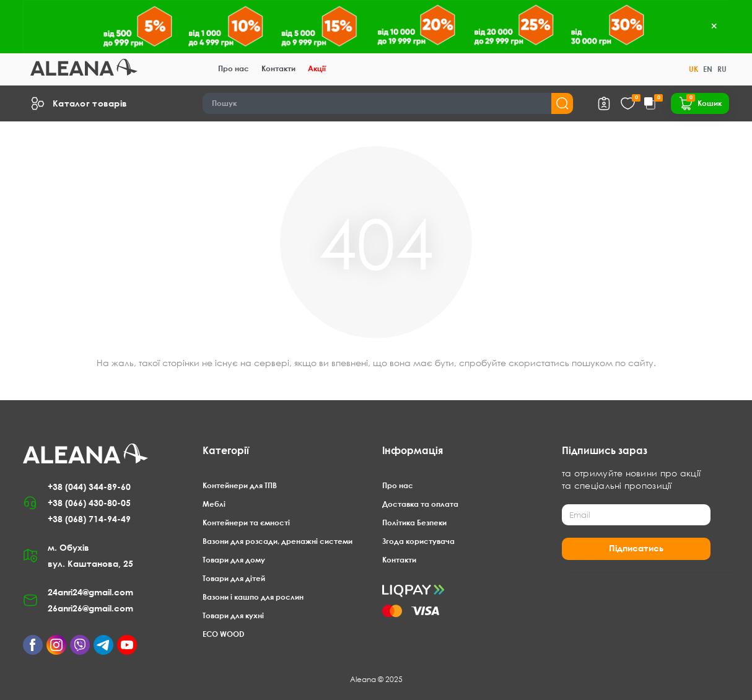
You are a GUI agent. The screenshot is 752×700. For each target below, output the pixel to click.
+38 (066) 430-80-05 (89, 503)
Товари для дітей (234, 578)
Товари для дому (234, 560)
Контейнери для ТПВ (240, 485)
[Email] (636, 515)
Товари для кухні (233, 615)
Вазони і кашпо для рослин (253, 597)
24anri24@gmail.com (90, 592)
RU (722, 69)
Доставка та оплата (420, 504)
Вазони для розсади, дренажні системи (278, 541)
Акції (317, 68)
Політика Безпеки (414, 523)
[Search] (388, 103)
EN (708, 69)
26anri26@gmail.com (90, 608)
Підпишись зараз (605, 450)
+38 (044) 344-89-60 (89, 487)
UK (693, 69)
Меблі (214, 504)
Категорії (226, 450)
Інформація (413, 450)
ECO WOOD (223, 634)
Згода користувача (418, 541)
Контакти (278, 68)
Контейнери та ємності (246, 523)
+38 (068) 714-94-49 (89, 519)
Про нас (234, 68)
